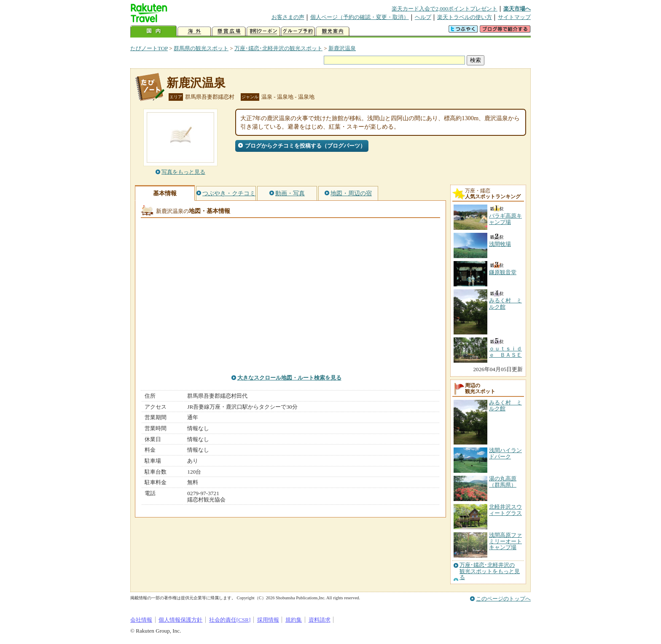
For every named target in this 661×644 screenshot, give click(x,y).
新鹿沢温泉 (342, 48)
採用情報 (268, 620)
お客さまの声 (288, 17)
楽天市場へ (517, 9)
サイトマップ (514, 17)
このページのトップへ (503, 599)
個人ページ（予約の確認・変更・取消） (360, 17)
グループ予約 (298, 31)
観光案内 (333, 31)
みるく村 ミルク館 (505, 406)
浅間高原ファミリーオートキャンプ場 (505, 541)
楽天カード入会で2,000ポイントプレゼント (445, 9)
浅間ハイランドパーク (505, 453)
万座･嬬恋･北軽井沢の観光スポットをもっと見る (490, 571)
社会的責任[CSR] (230, 620)
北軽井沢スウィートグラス (505, 510)
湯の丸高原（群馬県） (503, 481)
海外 (194, 31)
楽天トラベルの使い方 (465, 17)
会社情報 (141, 620)
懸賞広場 (229, 31)
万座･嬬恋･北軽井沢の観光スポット (278, 48)
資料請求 (320, 620)
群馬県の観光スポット (201, 48)
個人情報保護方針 (180, 620)
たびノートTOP (149, 48)
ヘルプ (423, 17)
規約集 (294, 620)
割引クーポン (263, 31)
